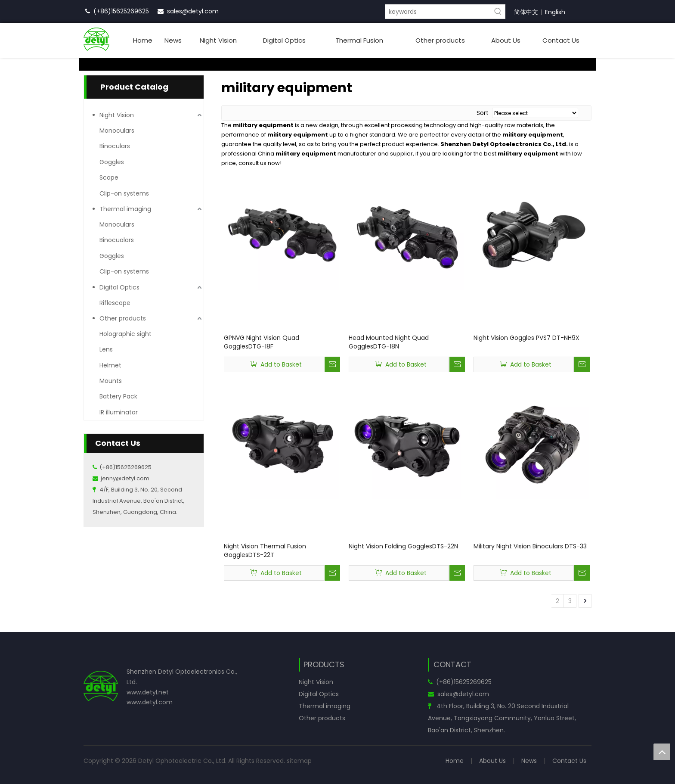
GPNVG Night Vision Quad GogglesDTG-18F (262, 342)
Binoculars (115, 146)
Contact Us (569, 761)
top (662, 752)
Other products (123, 318)
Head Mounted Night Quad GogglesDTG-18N (389, 342)
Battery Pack (118, 396)
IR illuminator (119, 412)
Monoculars (117, 131)
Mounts (111, 381)
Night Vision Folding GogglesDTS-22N (403, 546)
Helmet (110, 365)
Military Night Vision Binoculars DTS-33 (530, 546)
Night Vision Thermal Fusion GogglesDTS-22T (265, 551)
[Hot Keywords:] (498, 12)
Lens (106, 349)
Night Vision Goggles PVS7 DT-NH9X (526, 338)
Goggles (112, 162)
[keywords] (438, 12)
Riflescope (115, 303)
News (529, 761)
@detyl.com (200, 11)
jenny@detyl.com (125, 478)
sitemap (299, 761)
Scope (109, 177)
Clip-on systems (124, 193)
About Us (492, 761)
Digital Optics (119, 287)
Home (455, 761)
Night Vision (117, 115)
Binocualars (117, 240)
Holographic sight (125, 334)
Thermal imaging (125, 209)
